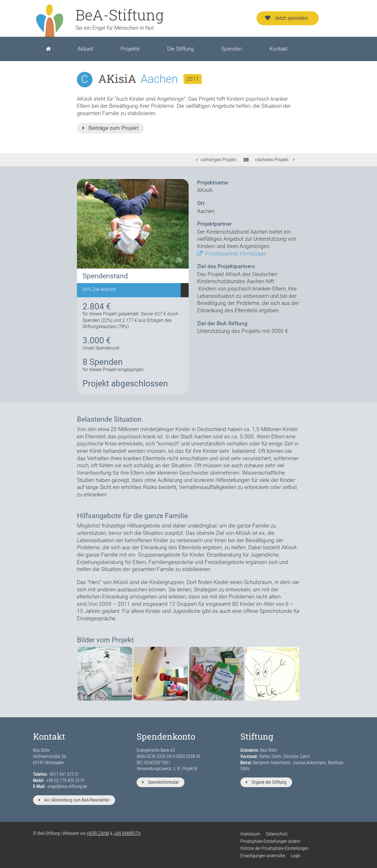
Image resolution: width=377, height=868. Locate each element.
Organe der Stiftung (266, 782)
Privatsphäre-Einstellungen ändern (270, 841)
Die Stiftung (181, 49)
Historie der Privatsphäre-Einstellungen (274, 848)
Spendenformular (161, 782)
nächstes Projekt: (276, 160)
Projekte (130, 49)
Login (296, 856)
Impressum (250, 834)
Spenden (232, 49)
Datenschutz (277, 834)
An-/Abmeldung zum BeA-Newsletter (74, 800)
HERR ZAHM (98, 833)
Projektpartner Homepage (232, 254)
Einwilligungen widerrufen (263, 856)
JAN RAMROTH (127, 833)
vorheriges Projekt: (215, 160)
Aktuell (85, 49)
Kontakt (279, 49)
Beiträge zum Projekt (110, 128)
